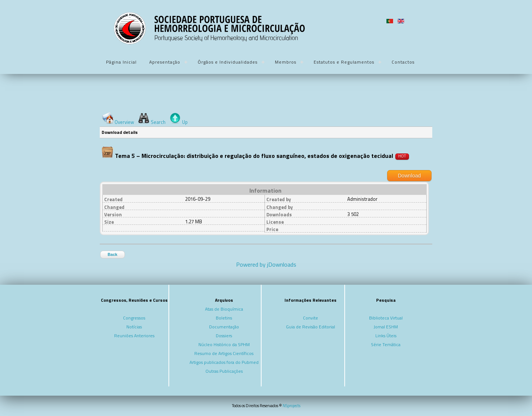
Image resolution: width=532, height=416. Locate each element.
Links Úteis (386, 336)
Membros (286, 62)
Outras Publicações (224, 371)
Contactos (403, 62)
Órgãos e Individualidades (228, 62)
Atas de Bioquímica (224, 309)
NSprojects (291, 406)
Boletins (224, 318)
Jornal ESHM (386, 327)
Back (112, 254)
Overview (124, 122)
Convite (311, 318)
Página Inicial (121, 62)
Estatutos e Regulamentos (344, 62)
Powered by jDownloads (266, 264)
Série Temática (386, 344)
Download (409, 176)
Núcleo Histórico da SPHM (224, 344)
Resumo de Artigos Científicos (224, 353)
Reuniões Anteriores (134, 336)
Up (185, 122)
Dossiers (224, 336)
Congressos (134, 318)
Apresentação (165, 62)
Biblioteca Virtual (386, 318)
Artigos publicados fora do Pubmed (224, 362)
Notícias (134, 327)
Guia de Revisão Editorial (311, 327)
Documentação (224, 327)
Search (158, 122)
